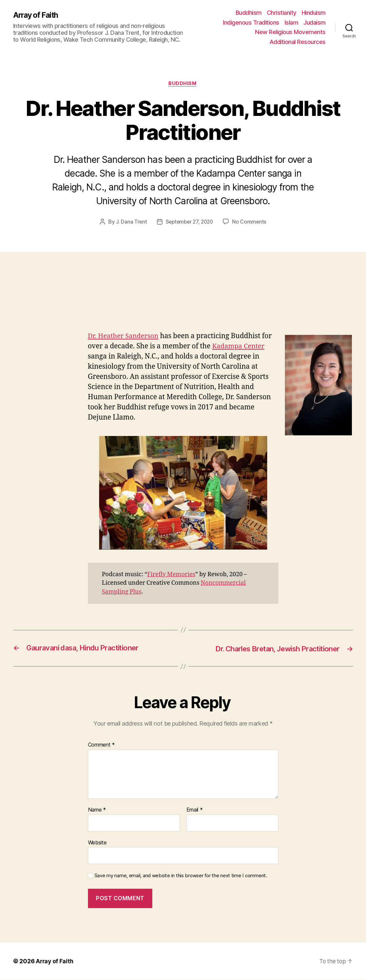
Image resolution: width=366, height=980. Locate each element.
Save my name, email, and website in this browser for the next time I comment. (181, 876)
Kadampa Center (239, 347)
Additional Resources (298, 42)
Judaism (314, 22)
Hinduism (314, 13)
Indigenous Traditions (251, 22)
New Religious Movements (290, 32)
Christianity (282, 13)
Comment (102, 746)
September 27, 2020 (189, 222)
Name (97, 810)
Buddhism (249, 13)
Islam (291, 22)
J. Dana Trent (130, 222)
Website (97, 843)
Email (195, 810)
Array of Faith (37, 15)
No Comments (251, 222)
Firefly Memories (171, 575)
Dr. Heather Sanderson (125, 337)
